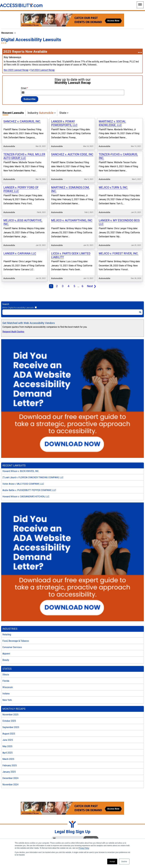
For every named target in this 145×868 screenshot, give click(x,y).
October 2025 (9, 701)
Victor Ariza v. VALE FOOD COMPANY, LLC (23, 464)
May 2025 (7, 726)
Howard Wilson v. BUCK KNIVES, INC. (21, 451)
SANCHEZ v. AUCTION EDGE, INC (72, 150)
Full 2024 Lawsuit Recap (42, 70)
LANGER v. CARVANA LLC (20, 237)
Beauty (6, 640)
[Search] (72, 292)
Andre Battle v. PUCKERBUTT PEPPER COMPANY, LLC (29, 470)
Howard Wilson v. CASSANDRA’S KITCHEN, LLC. (26, 476)
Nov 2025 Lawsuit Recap (16, 70)
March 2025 (8, 739)
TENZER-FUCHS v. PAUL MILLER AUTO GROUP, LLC (24, 152)
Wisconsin (8, 667)
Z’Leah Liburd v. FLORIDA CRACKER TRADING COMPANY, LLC (33, 457)
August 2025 (9, 713)
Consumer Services (12, 627)
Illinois (6, 654)
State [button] (63, 113)
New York (7, 680)
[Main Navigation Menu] (140, 5)
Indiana (6, 673)
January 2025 (9, 752)
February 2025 (10, 745)
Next (91, 266)
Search (6, 284)
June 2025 (8, 720)
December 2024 (10, 758)
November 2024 (10, 764)
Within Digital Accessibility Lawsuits (18, 287)
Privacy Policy (84, 848)
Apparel (6, 633)
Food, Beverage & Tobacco (16, 621)
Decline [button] (124, 861)
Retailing (7, 614)
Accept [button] (112, 861)
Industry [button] (41, 113)
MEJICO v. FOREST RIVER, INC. (119, 237)
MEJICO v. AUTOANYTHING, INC (72, 208)
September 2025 (11, 707)
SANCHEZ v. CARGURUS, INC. (22, 121)
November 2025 (10, 694)
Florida (6, 661)
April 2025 (8, 732)
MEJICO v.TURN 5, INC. (113, 179)
